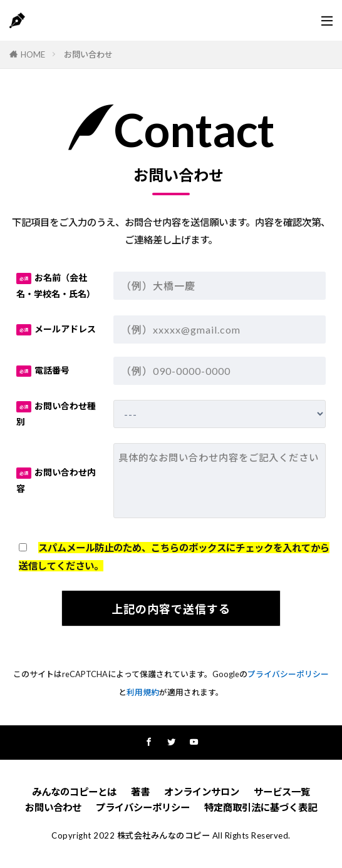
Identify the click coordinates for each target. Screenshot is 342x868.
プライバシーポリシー (288, 674)
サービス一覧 (282, 792)
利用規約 (143, 692)
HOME (33, 54)
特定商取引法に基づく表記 (261, 807)
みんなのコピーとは (74, 792)
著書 (140, 792)
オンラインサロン (202, 792)
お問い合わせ (88, 54)
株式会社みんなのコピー (164, 835)
